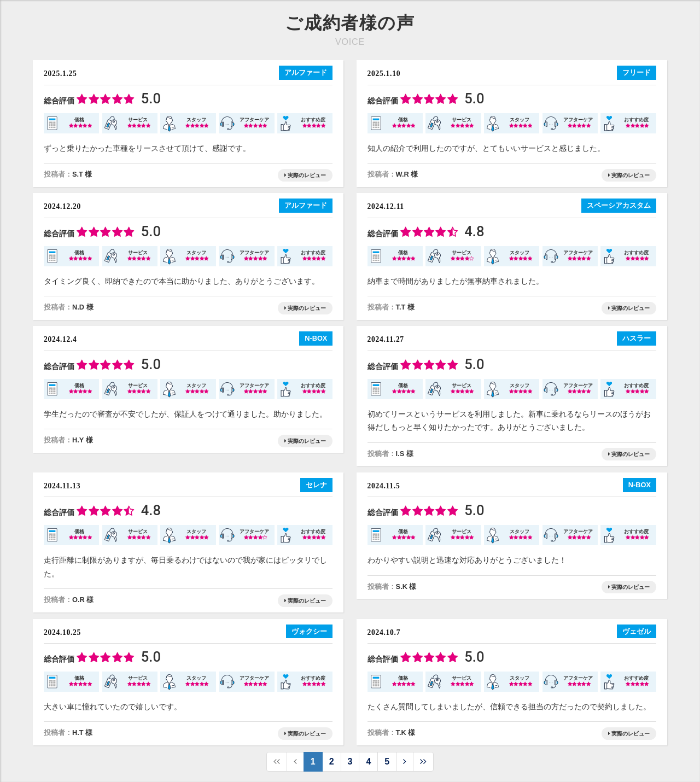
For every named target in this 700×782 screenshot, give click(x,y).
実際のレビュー (305, 175)
